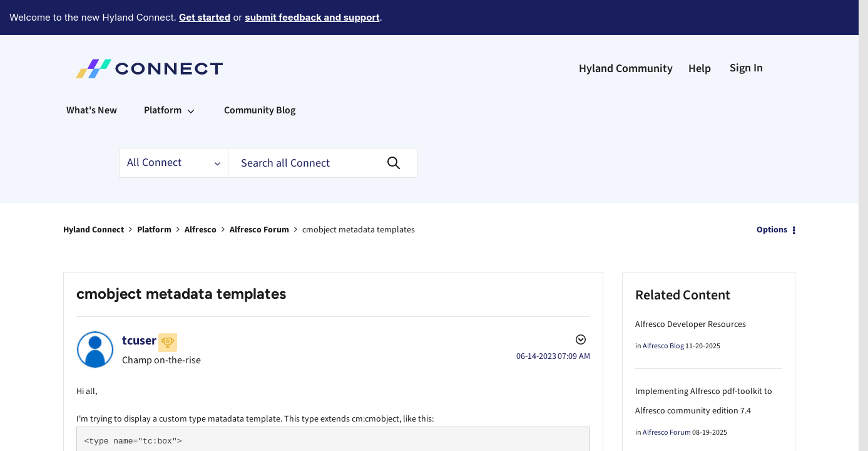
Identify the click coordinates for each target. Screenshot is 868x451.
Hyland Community (626, 34)
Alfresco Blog (663, 312)
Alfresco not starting (673, 443)
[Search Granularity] (173, 128)
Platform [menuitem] (163, 76)
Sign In (746, 34)
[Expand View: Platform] (191, 76)
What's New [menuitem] (92, 76)
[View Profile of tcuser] (139, 306)
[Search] (323, 128)
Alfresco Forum (259, 195)
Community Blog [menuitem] (260, 76)
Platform (154, 195)
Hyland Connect (94, 195)
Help (700, 34)
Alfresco (201, 195)
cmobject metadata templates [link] (359, 195)
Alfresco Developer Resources (691, 290)
